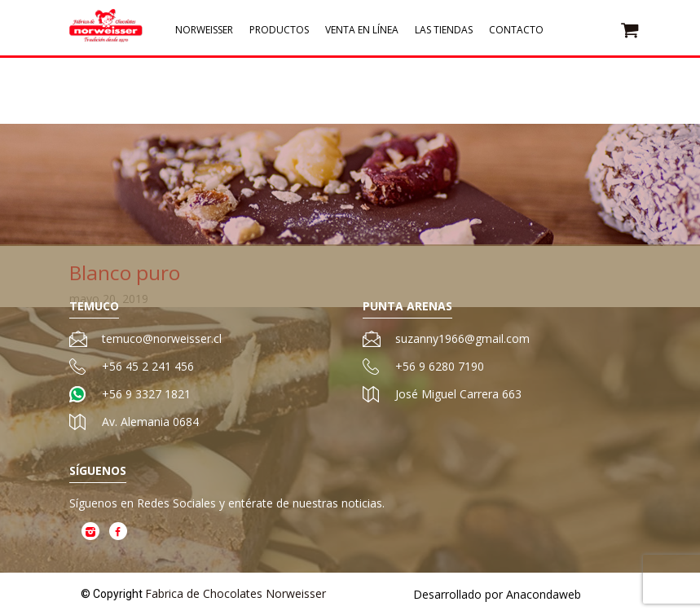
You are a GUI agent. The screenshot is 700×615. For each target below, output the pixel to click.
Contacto (516, 33)
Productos (279, 33)
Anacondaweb (544, 594)
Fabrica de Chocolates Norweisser (236, 593)
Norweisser (204, 33)
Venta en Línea (362, 33)
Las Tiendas (444, 33)
